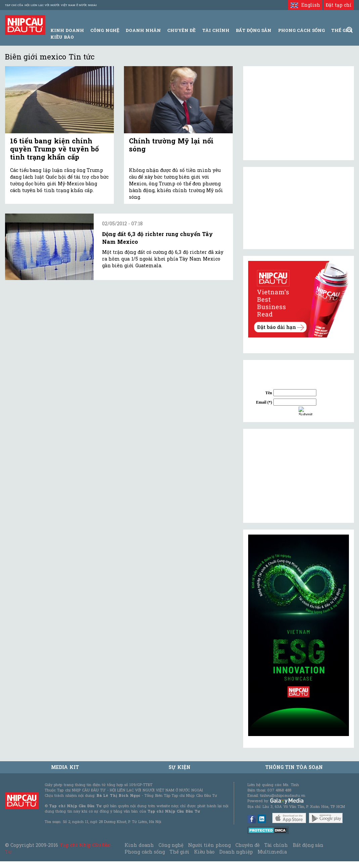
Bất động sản (254, 30)
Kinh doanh (139, 845)
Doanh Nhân (143, 30)
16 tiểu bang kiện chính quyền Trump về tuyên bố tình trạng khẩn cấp (54, 149)
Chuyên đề (181, 30)
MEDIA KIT (65, 767)
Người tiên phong (209, 845)
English (305, 5)
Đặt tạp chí (339, 5)
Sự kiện (179, 767)
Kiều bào (62, 37)
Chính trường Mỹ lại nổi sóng (171, 145)
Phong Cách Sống (301, 30)
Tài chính (276, 845)
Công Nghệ (105, 30)
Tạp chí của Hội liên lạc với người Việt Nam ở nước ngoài (51, 5)
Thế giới (342, 30)
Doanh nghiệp (236, 852)
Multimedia (272, 852)
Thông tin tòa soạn (294, 767)
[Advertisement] (299, 476)
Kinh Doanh (67, 30)
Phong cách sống (145, 852)
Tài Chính (216, 30)
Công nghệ (171, 845)
